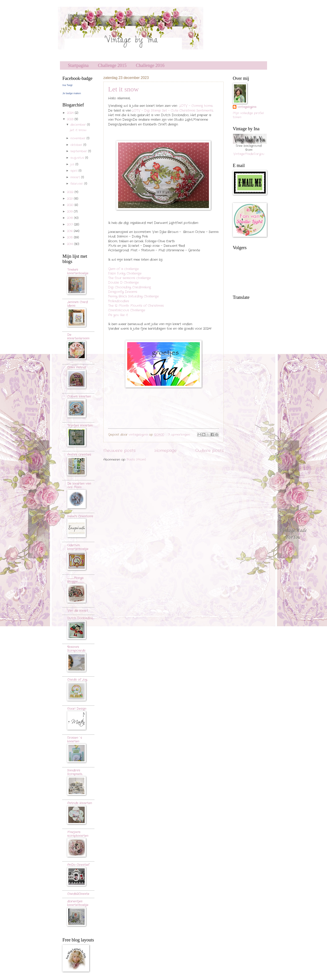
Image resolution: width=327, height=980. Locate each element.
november (78, 138)
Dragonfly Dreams (123, 292)
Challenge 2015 (112, 65)
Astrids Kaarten (80, 803)
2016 (70, 231)
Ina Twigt (67, 85)
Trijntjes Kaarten (80, 426)
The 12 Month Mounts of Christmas (136, 306)
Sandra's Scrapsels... (75, 772)
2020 (71, 205)
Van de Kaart (78, 611)
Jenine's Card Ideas (77, 304)
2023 (71, 119)
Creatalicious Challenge (127, 310)
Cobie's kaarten (79, 397)
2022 (71, 192)
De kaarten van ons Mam (79, 485)
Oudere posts (209, 451)
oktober (77, 145)
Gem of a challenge (123, 269)
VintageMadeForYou (249, 154)
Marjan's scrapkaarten (78, 834)
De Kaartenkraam (78, 337)
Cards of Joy (77, 680)
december (79, 125)
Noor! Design (77, 709)
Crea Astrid (76, 367)
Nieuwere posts (119, 451)
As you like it (118, 315)
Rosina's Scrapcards (76, 649)
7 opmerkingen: (180, 435)
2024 (71, 113)
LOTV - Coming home (196, 106)
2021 (70, 199)
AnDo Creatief (78, 865)
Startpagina (78, 65)
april (74, 171)
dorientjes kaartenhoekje (78, 903)
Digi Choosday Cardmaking (130, 287)
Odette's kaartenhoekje (78, 547)
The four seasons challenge (129, 278)
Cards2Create (78, 894)
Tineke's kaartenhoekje (78, 271)
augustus (78, 158)
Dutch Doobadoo (80, 618)
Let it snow (123, 89)
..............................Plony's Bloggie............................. (76, 580)
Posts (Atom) (136, 460)
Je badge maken (72, 93)
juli (73, 164)
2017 (71, 225)
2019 (70, 212)
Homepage (166, 451)
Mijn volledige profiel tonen (248, 115)
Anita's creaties (79, 455)
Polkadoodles (119, 301)
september (79, 151)
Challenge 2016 (150, 65)
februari (77, 184)
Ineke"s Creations (80, 516)
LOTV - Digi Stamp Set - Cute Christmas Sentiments (173, 111)
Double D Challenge (123, 283)
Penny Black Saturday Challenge (133, 296)
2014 (71, 244)
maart (76, 177)
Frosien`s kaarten (75, 740)
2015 (70, 237)
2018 (71, 218)
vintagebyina (247, 107)
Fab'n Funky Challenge (125, 274)
